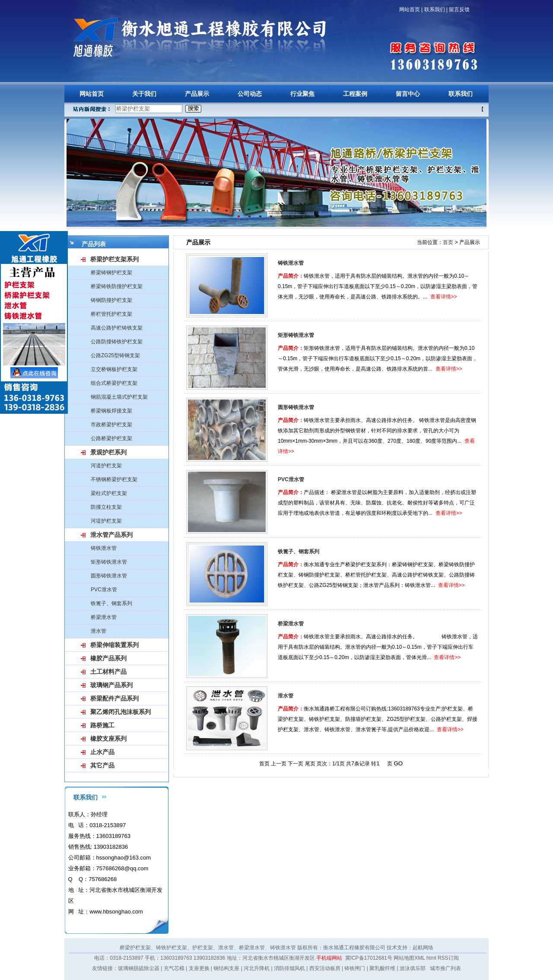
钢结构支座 (226, 968)
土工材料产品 (108, 672)
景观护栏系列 (108, 452)
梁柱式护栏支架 (109, 493)
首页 (448, 242)
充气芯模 (174, 968)
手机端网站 (329, 958)
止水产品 (102, 752)
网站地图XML (409, 958)
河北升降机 (257, 968)
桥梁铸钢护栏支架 (111, 273)
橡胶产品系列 (108, 658)
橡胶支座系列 (108, 739)
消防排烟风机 (289, 968)
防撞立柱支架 (106, 507)
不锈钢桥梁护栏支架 (114, 479)
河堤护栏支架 (106, 521)
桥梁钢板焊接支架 (111, 411)
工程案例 (355, 94)
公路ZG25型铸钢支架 (115, 355)
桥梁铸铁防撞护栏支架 (117, 286)
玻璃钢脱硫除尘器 (139, 968)
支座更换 (199, 968)
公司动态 (250, 94)
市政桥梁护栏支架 (111, 425)
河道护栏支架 (106, 466)
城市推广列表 (445, 968)
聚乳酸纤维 (382, 968)
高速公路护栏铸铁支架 (117, 328)
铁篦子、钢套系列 (111, 603)
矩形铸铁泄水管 (109, 562)
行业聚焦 (302, 94)
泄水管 (99, 631)
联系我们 (435, 10)
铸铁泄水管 (104, 548)
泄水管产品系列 (111, 535)
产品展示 (197, 94)
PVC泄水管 (104, 590)
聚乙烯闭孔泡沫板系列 (121, 712)
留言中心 (408, 94)
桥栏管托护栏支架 (111, 314)
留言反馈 (459, 10)
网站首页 (410, 10)
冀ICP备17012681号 (369, 958)
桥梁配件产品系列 (114, 698)
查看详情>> (444, 297)
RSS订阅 (448, 958)
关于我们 (144, 94)
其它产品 (102, 765)
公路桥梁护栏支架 (111, 438)
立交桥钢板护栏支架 (114, 369)
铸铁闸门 (355, 968)
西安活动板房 (325, 968)
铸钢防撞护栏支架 (111, 300)
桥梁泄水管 (104, 617)
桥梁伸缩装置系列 (114, 645)
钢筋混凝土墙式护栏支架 (119, 397)
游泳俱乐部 (413, 968)
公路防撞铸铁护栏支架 (117, 342)
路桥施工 (102, 725)
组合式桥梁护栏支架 (114, 383)
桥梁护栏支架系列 (114, 259)
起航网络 (423, 948)
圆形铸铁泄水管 (109, 576)
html (431, 958)
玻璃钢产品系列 (111, 685)
